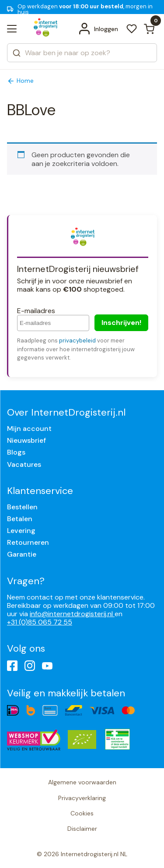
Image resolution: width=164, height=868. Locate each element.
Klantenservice (40, 491)
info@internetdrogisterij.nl (72, 614)
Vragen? (26, 581)
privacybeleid (77, 340)
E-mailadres (36, 311)
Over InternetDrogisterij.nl (66, 412)
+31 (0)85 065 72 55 (40, 622)
